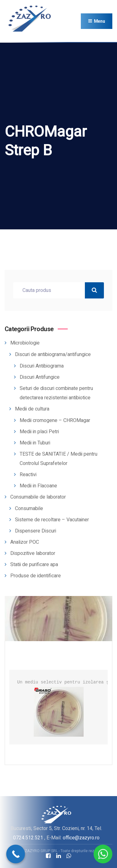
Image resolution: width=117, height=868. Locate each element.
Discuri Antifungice (40, 377)
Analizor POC (25, 542)
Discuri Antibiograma (42, 366)
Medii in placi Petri (39, 432)
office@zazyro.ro (81, 838)
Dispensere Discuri (36, 531)
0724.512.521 (28, 838)
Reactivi (28, 475)
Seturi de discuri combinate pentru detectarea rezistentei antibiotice (56, 393)
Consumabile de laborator (38, 497)
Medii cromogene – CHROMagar (55, 420)
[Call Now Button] (16, 854)
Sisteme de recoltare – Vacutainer (52, 520)
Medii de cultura (32, 409)
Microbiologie (25, 343)
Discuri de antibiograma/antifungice (53, 354)
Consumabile (29, 509)
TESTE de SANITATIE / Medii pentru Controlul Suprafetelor (58, 459)
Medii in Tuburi (35, 443)
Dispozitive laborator (33, 553)
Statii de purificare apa (34, 565)
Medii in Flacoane (38, 486)
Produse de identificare (36, 576)
